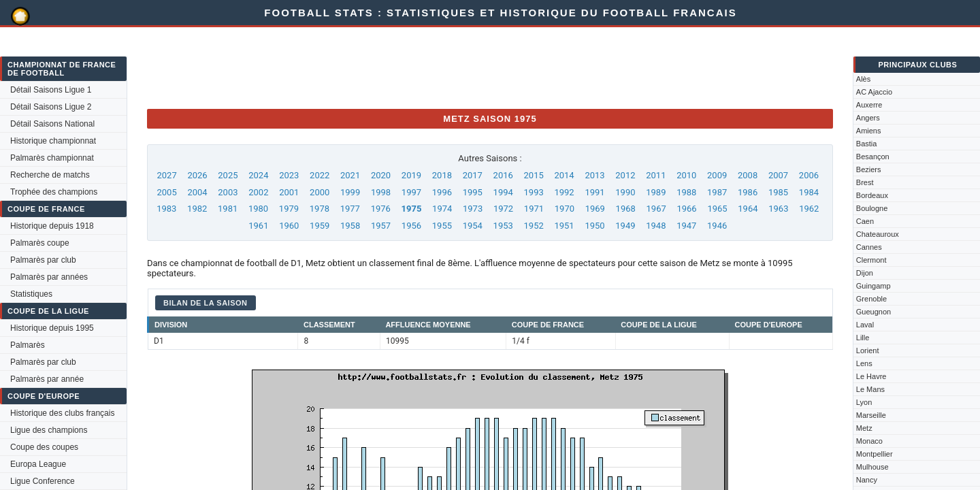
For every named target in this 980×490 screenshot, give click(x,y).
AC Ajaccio (874, 92)
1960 (289, 226)
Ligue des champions (49, 430)
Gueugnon (873, 312)
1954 (473, 226)
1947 (686, 226)
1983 (166, 209)
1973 (473, 209)
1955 (442, 226)
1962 (809, 209)
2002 (258, 192)
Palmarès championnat (52, 158)
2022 (320, 175)
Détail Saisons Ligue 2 (51, 107)
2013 (594, 175)
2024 (258, 175)
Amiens (869, 131)
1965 (717, 209)
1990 (625, 192)
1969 (595, 209)
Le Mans (870, 389)
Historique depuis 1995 (52, 328)
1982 (197, 209)
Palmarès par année (47, 379)
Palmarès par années (49, 277)
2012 (625, 175)
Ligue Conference (43, 481)
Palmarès (28, 345)
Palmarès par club (43, 260)
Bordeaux (872, 195)
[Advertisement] (395, 67)
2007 (778, 175)
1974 (442, 209)
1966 (686, 209)
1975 (412, 209)
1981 (228, 209)
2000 (320, 192)
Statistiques (31, 294)
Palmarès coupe (40, 243)
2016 (503, 175)
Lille (863, 338)
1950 (594, 226)
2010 (686, 175)
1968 (626, 209)
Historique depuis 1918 (52, 226)
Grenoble (871, 299)
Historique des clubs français (62, 413)
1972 (503, 209)
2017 (473, 175)
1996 (442, 192)
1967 (656, 209)
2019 (411, 175)
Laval (865, 325)
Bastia (867, 144)
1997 (411, 192)
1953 (503, 226)
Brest (865, 182)
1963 (778, 209)
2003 (228, 192)
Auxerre (869, 105)
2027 (166, 175)
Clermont (871, 260)
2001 (289, 192)
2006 (809, 175)
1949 (625, 226)
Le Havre (871, 376)
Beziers (869, 169)
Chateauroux (878, 234)
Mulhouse (872, 467)
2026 (197, 175)
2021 (350, 175)
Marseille (871, 415)
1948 (656, 226)
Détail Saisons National (52, 124)
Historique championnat (53, 141)
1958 (350, 226)
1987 (717, 192)
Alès (863, 79)
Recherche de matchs (50, 175)
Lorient (868, 350)
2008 (748, 175)
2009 (717, 175)
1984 (809, 192)
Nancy (867, 480)
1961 (258, 226)
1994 (503, 192)
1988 (686, 192)
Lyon (864, 402)
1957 (381, 226)
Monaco (869, 441)
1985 (778, 192)
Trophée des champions (54, 192)
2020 (381, 175)
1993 (534, 192)
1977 (350, 209)
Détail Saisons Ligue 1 (51, 90)
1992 (564, 192)
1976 (381, 209)
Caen (865, 221)
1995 (473, 192)
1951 (564, 226)
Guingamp (873, 286)
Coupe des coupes (44, 447)
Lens (864, 363)
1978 (320, 209)
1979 (289, 209)
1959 (320, 226)
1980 (258, 209)
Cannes (869, 247)
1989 (656, 192)
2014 (564, 175)
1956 (411, 226)
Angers (868, 118)
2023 (289, 175)
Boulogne (872, 208)
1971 (534, 209)
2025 (228, 175)
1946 (717, 226)
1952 (534, 226)
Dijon (865, 273)
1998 (381, 192)
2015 (534, 175)
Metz (864, 428)
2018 (442, 175)
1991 (594, 192)
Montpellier (875, 454)
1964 (748, 209)
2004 (197, 192)
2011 (656, 175)
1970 (565, 209)
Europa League (38, 464)
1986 (748, 192)
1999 (350, 192)
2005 (166, 192)
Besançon (873, 157)
